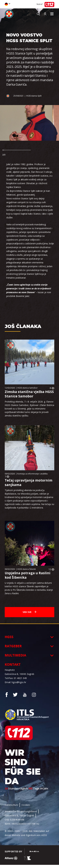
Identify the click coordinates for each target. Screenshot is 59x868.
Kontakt (13, 664)
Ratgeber (13, 646)
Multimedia (15, 655)
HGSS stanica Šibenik (27, 569)
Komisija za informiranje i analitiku (32, 474)
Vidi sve (30, 612)
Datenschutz (11, 805)
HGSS (9, 637)
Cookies (26, 805)
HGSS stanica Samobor (27, 388)
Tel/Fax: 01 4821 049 (16, 678)
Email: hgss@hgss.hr (15, 682)
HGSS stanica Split (34, 96)
